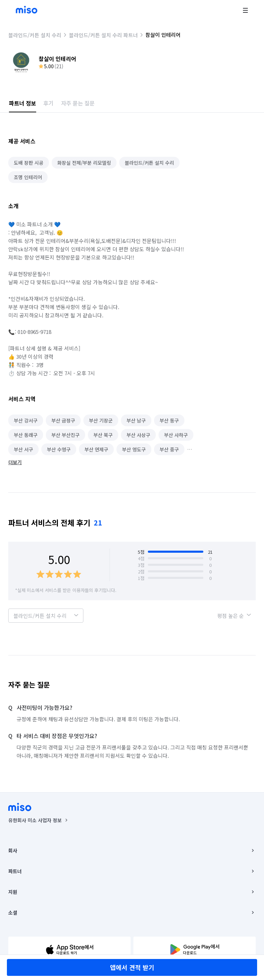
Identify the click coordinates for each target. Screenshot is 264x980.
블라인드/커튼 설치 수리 (35, 35)
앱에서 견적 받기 (132, 967)
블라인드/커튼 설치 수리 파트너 (103, 35)
